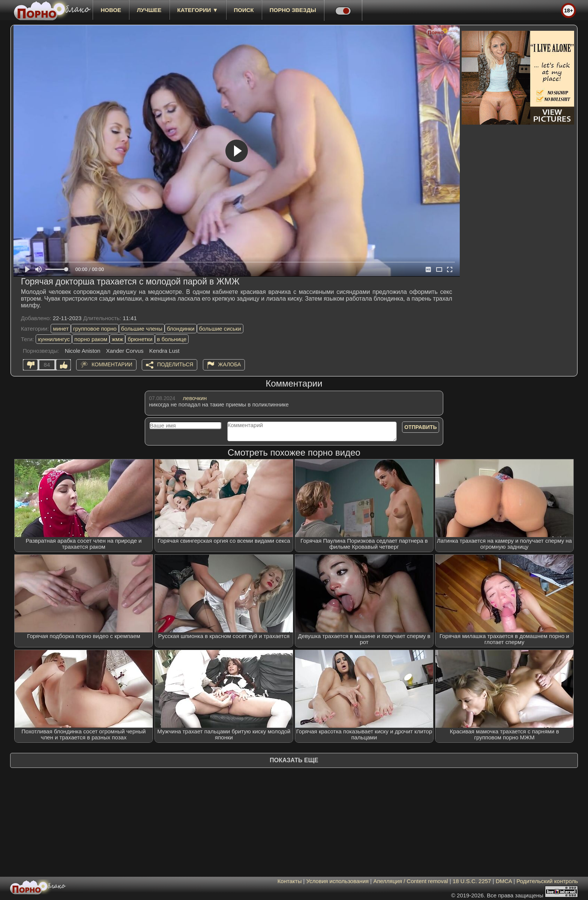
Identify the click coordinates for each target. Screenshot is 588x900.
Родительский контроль (547, 881)
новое (111, 10)
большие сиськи (220, 329)
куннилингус (54, 339)
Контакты (290, 881)
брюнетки (140, 339)
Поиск (244, 10)
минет (61, 329)
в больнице (172, 339)
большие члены (142, 329)
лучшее (149, 10)
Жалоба (230, 364)
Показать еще (294, 760)
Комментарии (112, 364)
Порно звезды (293, 10)
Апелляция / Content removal (410, 881)
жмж (117, 339)
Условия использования (338, 881)
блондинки (181, 329)
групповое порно (95, 329)
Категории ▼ (198, 10)
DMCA (504, 881)
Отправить (421, 427)
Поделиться (175, 364)
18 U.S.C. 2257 (472, 881)
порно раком (91, 339)
